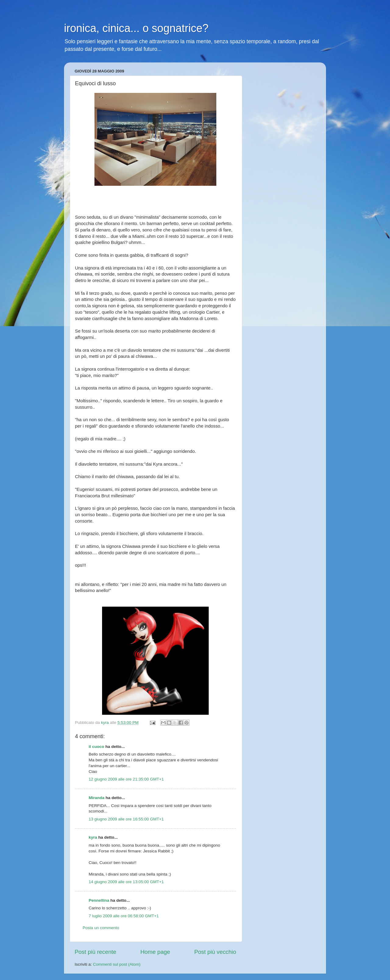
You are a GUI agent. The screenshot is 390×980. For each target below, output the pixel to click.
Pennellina (99, 900)
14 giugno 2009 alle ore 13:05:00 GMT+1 (126, 882)
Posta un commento (101, 928)
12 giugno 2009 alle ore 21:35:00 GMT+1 (126, 779)
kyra (93, 837)
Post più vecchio (215, 952)
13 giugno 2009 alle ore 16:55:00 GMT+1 (126, 819)
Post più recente (96, 952)
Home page (155, 952)
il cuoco (96, 747)
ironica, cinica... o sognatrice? (136, 28)
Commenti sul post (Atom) (117, 964)
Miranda (97, 798)
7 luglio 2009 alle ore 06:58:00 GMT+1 (124, 916)
